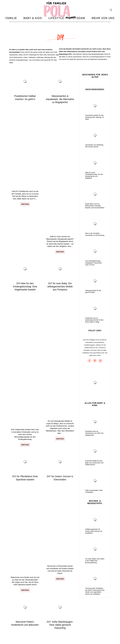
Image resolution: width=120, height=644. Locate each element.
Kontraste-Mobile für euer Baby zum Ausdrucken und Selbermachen (94, 469)
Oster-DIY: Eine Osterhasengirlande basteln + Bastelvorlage (25, 334)
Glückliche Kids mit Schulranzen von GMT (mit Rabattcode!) (94, 440)
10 (52, 611)
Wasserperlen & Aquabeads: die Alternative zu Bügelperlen (60, 105)
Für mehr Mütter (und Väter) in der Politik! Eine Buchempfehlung (95, 567)
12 (66, 611)
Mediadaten (45, 634)
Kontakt (35, 634)
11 (59, 611)
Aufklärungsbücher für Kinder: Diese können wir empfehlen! (94, 537)
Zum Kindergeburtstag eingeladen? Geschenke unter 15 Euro (93, 269)
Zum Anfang (105, 631)
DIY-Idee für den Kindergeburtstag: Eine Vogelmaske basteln (25, 163)
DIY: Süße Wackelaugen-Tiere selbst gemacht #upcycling (60, 274)
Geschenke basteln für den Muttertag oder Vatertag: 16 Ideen (94, 124)
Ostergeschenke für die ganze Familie (93, 298)
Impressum (13, 634)
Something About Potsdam (81, 634)
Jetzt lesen (25, 123)
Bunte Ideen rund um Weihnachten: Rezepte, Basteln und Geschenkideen (95, 212)
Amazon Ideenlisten (17, 636)
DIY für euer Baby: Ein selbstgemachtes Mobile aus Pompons (60, 163)
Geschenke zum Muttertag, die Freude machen (94, 152)
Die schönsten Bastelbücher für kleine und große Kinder (60, 334)
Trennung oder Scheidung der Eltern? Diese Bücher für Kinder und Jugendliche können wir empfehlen (95, 597)
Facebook (65, 634)
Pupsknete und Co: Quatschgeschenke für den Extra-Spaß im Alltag (94, 326)
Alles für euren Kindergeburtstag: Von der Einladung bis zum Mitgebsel (94, 182)
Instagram (55, 634)
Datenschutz (25, 634)
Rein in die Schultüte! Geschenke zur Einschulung (95, 241)
